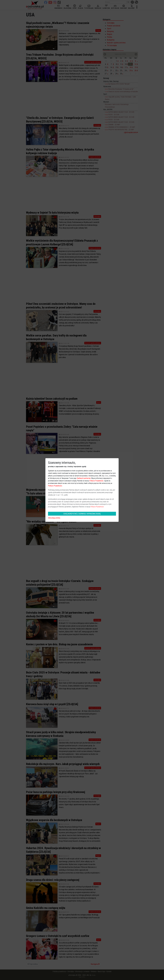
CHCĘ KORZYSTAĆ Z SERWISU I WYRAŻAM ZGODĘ (82, 514)
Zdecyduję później (54, 518)
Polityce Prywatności (96, 481)
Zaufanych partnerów (84, 478)
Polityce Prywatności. (97, 507)
